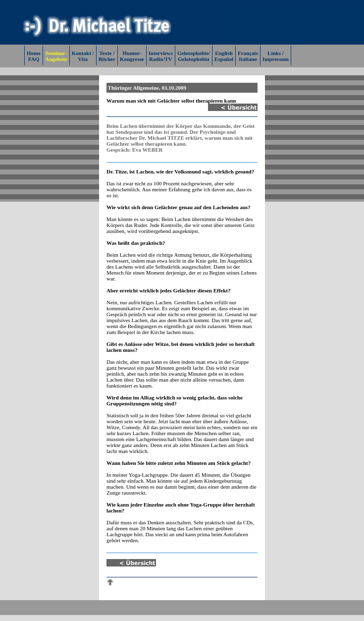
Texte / (107, 53)
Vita (83, 59)
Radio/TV (160, 59)
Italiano (248, 59)
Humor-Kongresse (132, 56)
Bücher (107, 59)
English (224, 53)
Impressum (276, 59)
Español (224, 59)
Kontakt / (83, 53)
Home (34, 53)
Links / (276, 53)
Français (248, 53)
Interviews (161, 53)
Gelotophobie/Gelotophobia (194, 56)
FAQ (34, 59)
